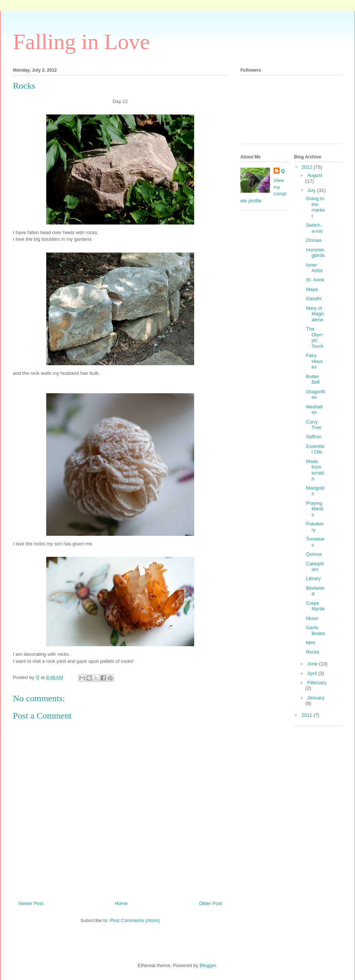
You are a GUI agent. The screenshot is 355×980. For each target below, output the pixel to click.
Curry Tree (313, 425)
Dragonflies (315, 395)
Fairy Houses (314, 361)
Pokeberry (315, 527)
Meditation (314, 410)
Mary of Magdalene (315, 314)
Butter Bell (313, 379)
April (313, 673)
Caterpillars (315, 567)
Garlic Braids (315, 631)
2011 (307, 715)
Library (313, 578)
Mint (310, 643)
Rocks (312, 652)
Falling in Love (81, 42)
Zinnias (314, 240)
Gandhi (314, 299)
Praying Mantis (315, 509)
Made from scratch (315, 470)
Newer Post (31, 903)
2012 (307, 167)
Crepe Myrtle (315, 606)
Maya (312, 289)
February (317, 683)
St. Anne (315, 280)
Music (312, 618)
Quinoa (314, 554)
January (316, 698)
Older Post (211, 903)
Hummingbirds (315, 253)
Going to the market (315, 207)
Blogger (208, 965)
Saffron (314, 437)
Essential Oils (315, 449)
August (315, 175)
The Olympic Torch (315, 337)
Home (121, 903)
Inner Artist (314, 268)
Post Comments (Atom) (135, 920)
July (312, 190)
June (313, 664)
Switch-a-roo (314, 228)
